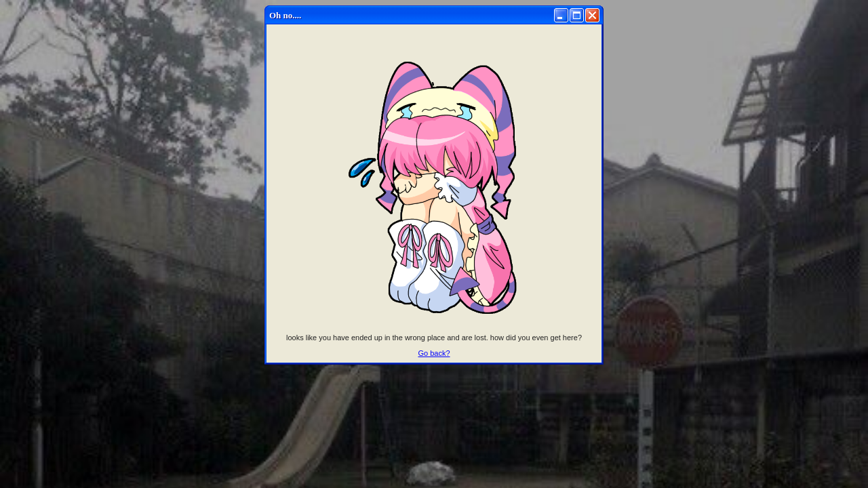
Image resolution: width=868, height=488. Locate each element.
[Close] (592, 15)
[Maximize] (577, 15)
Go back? (434, 353)
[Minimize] (561, 15)
